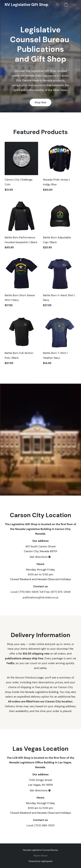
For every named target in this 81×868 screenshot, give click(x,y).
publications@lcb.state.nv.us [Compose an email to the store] (40, 597)
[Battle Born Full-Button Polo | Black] (21, 342)
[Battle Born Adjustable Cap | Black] (60, 226)
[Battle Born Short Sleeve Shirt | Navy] (21, 284)
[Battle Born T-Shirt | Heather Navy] (60, 342)
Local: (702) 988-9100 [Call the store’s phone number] (41, 825)
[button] (26, 5)
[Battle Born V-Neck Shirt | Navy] (60, 284)
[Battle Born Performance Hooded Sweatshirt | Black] (21, 226)
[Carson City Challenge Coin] (21, 168)
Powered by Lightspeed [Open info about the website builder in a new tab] (41, 861)
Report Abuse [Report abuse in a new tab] (40, 856)
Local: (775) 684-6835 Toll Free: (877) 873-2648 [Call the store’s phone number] (41, 592)
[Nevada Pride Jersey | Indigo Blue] (60, 168)
